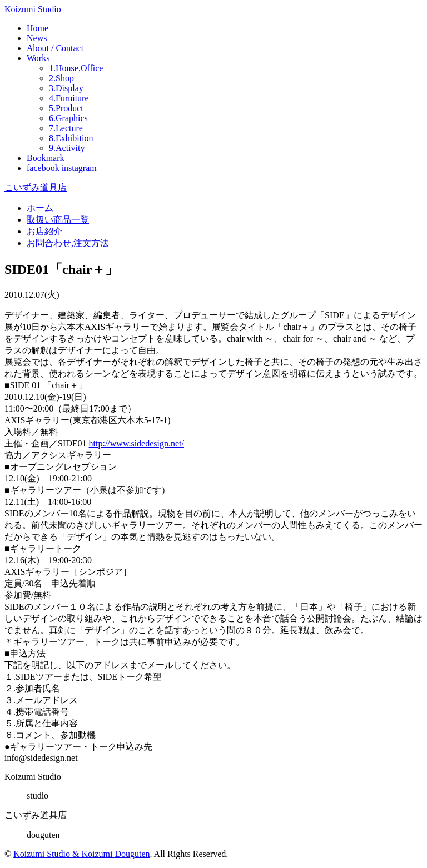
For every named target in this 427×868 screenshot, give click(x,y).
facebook (43, 168)
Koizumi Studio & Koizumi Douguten (81, 854)
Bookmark (46, 158)
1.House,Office (76, 68)
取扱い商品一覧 (58, 220)
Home (38, 28)
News (37, 38)
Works (38, 58)
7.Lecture (66, 128)
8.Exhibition (71, 138)
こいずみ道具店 (36, 187)
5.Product (66, 108)
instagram (79, 168)
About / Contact (55, 48)
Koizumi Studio (33, 9)
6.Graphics (68, 118)
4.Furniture (69, 98)
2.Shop (61, 78)
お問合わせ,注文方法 (68, 243)
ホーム (40, 208)
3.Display (66, 88)
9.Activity (67, 148)
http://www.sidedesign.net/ (136, 443)
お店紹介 (44, 231)
